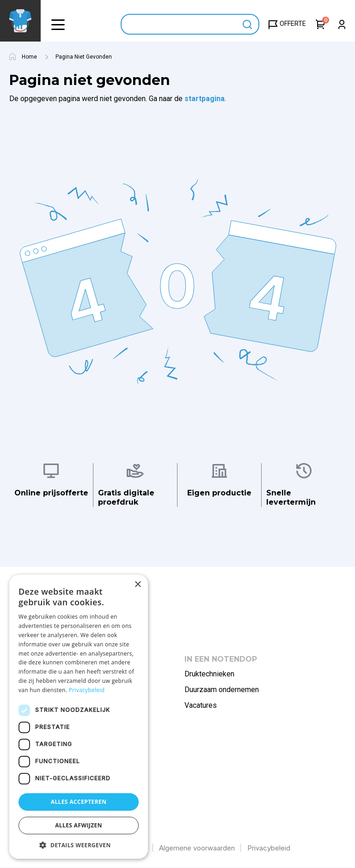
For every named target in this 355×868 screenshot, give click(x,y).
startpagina (205, 99)
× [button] (138, 585)
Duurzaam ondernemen (222, 690)
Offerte (293, 24)
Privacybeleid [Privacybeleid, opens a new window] (87, 690)
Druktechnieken (209, 674)
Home (29, 57)
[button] (58, 24)
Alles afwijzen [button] (79, 825)
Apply (248, 24)
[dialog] (79, 717)
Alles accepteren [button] (79, 802)
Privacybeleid (269, 848)
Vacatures (201, 705)
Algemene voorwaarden (197, 848)
